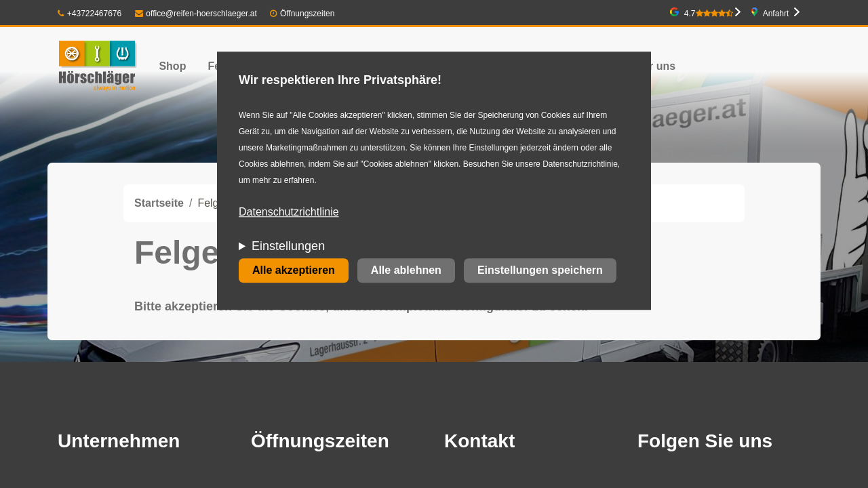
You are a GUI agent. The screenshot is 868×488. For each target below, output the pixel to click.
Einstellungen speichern (540, 271)
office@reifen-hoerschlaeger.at (196, 14)
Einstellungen (288, 247)
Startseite (159, 203)
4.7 (709, 14)
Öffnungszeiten (308, 14)
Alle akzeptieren (294, 271)
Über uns (652, 66)
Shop (172, 66)
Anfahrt (776, 14)
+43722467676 (90, 14)
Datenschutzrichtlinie (289, 212)
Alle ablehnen (406, 271)
